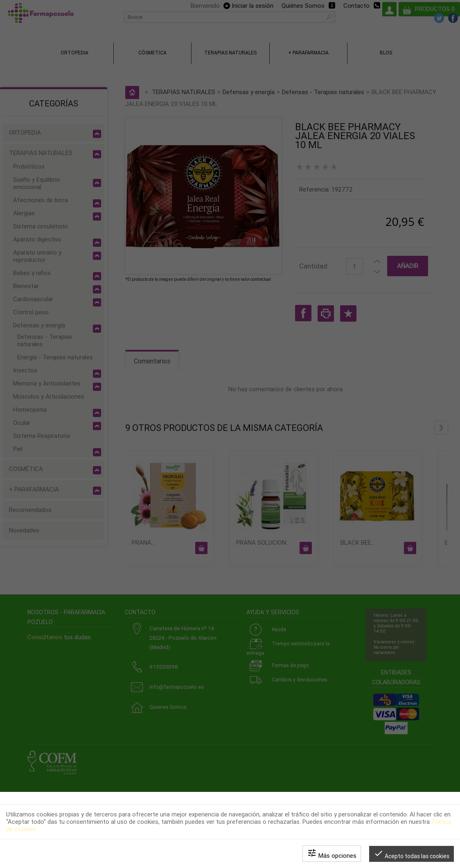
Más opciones (332, 854)
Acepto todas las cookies (412, 854)
